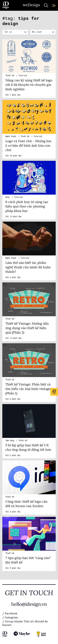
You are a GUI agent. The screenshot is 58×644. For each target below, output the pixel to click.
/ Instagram (10, 617)
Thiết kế (10, 76)
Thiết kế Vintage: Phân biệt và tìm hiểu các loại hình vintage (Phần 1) (28, 389)
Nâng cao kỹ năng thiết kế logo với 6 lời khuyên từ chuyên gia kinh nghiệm (29, 85)
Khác (8, 197)
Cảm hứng (10, 440)
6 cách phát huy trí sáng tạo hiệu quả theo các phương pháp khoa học (27, 206)
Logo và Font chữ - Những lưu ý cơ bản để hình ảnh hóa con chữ (28, 146)
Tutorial (23, 76)
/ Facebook (10, 613)
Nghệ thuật (11, 136)
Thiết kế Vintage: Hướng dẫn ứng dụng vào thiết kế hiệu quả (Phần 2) (27, 328)
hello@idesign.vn (29, 604)
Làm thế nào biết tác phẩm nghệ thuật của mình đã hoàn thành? (28, 267)
